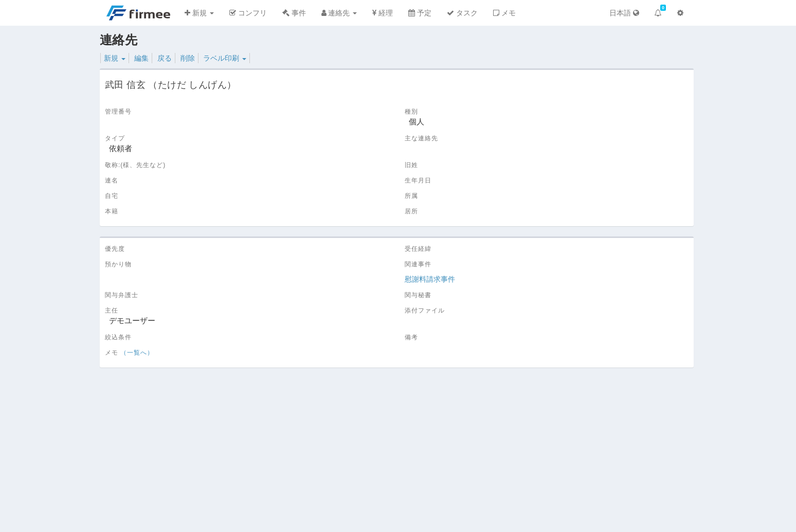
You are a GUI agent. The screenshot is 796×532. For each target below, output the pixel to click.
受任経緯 (418, 249)
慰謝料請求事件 (430, 279)
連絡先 (339, 13)
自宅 (112, 196)
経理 (383, 13)
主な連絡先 (421, 138)
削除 (188, 58)
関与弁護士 (122, 295)
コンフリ (248, 13)
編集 (141, 58)
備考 (411, 337)
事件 (294, 13)
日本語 (624, 13)
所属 (411, 196)
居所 (411, 211)
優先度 (115, 249)
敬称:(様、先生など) (135, 165)
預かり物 (118, 264)
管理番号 (118, 112)
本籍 (112, 211)
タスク (462, 13)
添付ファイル (425, 310)
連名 (112, 180)
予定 (420, 13)
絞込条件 (118, 337)
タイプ (115, 138)
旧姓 (411, 165)
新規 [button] (199, 13)
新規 (115, 58)
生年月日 (418, 180)
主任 (112, 310)
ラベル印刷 (225, 58)
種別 (411, 112)
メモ (504, 13)
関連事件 (418, 264)
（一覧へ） (137, 353)
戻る (165, 58)
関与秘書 (418, 295)
